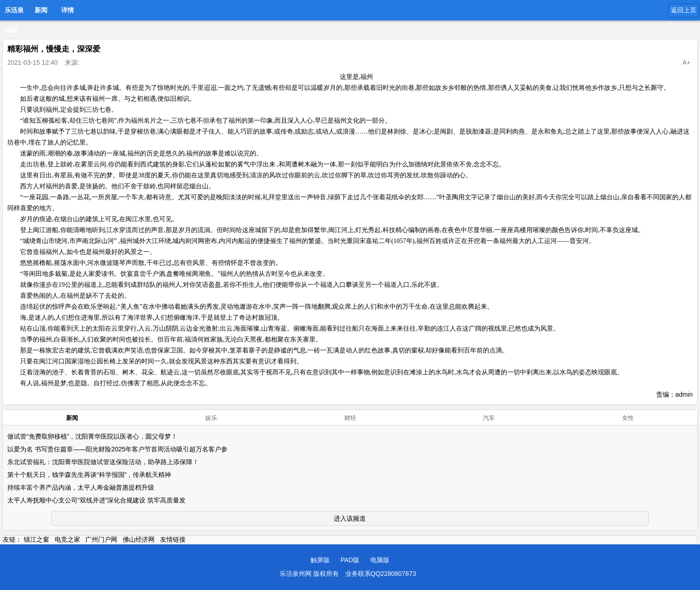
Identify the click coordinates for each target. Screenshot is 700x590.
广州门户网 (101, 539)
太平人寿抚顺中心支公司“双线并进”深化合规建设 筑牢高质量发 (96, 500)
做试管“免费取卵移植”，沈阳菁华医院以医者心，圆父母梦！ (92, 436)
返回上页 (684, 10)
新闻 (41, 10)
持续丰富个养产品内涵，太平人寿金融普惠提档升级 (81, 487)
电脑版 (380, 560)
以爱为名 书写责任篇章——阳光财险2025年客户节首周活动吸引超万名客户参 (117, 449)
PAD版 (350, 560)
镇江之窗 (36, 539)
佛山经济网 (139, 539)
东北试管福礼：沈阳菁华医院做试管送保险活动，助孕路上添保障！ (103, 462)
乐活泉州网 (14, 13)
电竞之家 (67, 539)
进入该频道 (350, 518)
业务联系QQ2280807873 (381, 574)
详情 (67, 10)
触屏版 (320, 560)
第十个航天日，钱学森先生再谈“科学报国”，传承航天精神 (89, 475)
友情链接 (173, 539)
